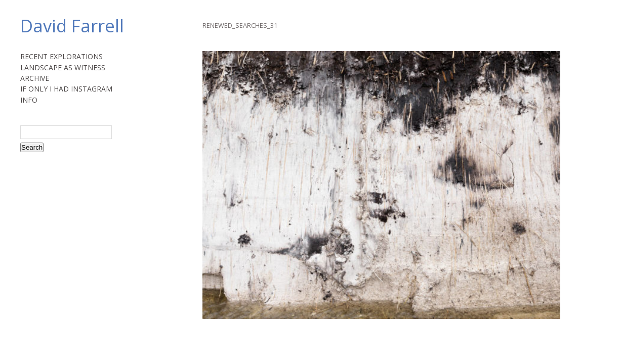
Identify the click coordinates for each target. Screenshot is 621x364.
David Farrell (72, 26)
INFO (29, 100)
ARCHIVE (35, 78)
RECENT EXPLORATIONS (61, 56)
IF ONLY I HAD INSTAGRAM (66, 89)
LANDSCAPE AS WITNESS (63, 67)
